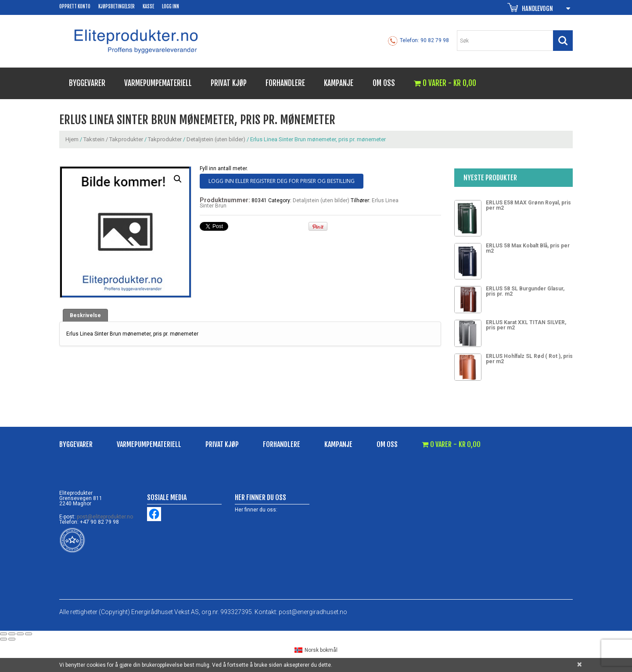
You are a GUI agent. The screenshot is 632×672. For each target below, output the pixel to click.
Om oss (384, 83)
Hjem (72, 139)
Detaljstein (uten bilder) (216, 139)
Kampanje (339, 83)
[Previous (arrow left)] (4, 639)
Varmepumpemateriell (158, 83)
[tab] (85, 315)
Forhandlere (285, 83)
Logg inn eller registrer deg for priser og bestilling (282, 181)
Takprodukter (165, 139)
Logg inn (171, 7)
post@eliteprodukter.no (105, 517)
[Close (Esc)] (4, 634)
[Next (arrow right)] (12, 639)
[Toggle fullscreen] (20, 634)
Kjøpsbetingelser (117, 7)
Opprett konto (75, 7)
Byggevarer (87, 83)
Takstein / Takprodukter (113, 139)
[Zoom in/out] (29, 634)
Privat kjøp (229, 83)
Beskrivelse (85, 315)
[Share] (12, 634)
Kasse (148, 7)
